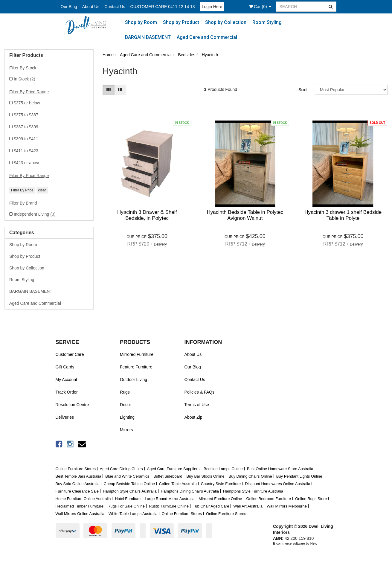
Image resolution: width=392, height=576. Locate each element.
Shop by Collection (226, 22)
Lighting (127, 417)
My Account (66, 380)
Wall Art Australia (248, 506)
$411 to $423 (26, 151)
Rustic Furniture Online (169, 506)
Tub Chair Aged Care (211, 506)
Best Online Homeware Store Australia (280, 469)
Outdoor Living (134, 380)
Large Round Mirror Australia (170, 499)
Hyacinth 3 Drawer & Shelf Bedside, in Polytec (147, 215)
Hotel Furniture (128, 499)
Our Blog (69, 7)
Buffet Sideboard (168, 476)
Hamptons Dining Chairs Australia (190, 491)
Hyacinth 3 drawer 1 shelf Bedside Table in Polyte (343, 215)
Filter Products (26, 55)
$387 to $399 (26, 127)
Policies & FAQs (199, 392)
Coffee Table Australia (178, 484)
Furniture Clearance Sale (77, 491)
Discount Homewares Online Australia (277, 484)
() (260, 7)
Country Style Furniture (221, 484)
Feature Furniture (136, 367)
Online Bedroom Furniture (269, 499)
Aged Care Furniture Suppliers (173, 469)
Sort (303, 90)
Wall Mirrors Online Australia (80, 514)
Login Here (212, 7)
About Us (91, 7)
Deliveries (65, 417)
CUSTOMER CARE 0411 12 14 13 (163, 7)
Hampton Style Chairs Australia (130, 491)
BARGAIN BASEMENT (148, 37)
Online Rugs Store (311, 499)
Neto (314, 543)
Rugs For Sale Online (126, 506)
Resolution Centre (72, 405)
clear (42, 190)
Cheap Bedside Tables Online (129, 484)
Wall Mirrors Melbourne (287, 506)
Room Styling (267, 22)
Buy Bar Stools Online (205, 476)
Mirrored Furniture (137, 354)
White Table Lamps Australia (133, 514)
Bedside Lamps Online (223, 469)
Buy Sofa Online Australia (78, 484)
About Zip (193, 417)
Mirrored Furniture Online (220, 499)
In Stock (25, 79)
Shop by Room (141, 22)
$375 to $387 (26, 115)
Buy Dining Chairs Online (250, 476)
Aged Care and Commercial (207, 37)
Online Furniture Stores (76, 469)
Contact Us (115, 7)
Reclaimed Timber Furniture (80, 506)
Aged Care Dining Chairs (121, 469)
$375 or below (27, 103)
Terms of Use (197, 405)
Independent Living (35, 214)
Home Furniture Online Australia (83, 499)
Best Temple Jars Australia (78, 476)
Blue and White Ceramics (127, 476)
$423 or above (27, 163)
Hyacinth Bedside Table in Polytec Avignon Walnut (245, 215)
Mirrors (126, 430)
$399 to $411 (26, 139)
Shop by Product (181, 22)
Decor (125, 405)
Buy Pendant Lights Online (299, 476)
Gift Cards (65, 367)
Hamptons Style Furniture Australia (253, 491)
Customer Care (70, 354)
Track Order (67, 392)
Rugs (125, 392)
